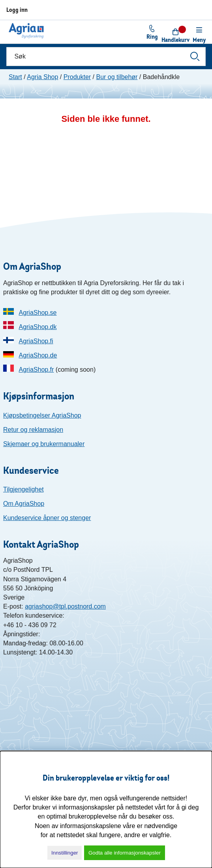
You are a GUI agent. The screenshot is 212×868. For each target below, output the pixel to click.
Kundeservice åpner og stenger (47, 518)
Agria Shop (42, 77)
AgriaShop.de (38, 355)
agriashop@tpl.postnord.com (65, 606)
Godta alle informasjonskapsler (125, 853)
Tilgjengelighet (23, 489)
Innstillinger (65, 853)
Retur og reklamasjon (33, 430)
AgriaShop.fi (36, 341)
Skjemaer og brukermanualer (44, 444)
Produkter (77, 77)
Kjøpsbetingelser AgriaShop (42, 415)
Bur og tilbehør (117, 77)
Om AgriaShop (24, 504)
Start (15, 77)
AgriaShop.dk (38, 327)
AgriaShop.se (38, 313)
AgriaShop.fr (36, 370)
